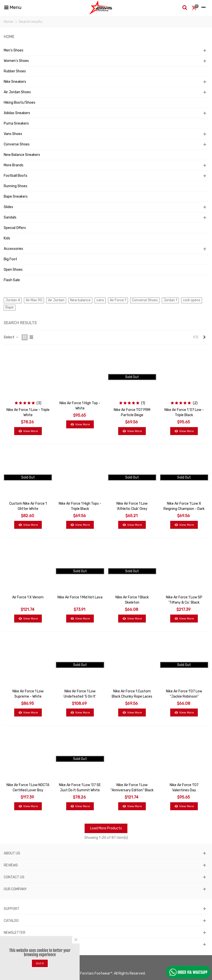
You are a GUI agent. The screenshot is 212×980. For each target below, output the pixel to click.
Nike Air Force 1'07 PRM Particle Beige (132, 412)
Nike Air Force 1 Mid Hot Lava (80, 597)
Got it (40, 963)
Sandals (10, 217)
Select (11, 337)
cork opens (192, 300)
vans (100, 300)
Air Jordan (56, 300)
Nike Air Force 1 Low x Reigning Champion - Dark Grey (184, 509)
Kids (7, 238)
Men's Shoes (14, 50)
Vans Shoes (13, 134)
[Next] (204, 337)
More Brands (14, 165)
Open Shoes (13, 270)
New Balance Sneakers (22, 155)
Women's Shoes (16, 61)
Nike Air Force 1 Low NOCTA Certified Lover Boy (28, 788)
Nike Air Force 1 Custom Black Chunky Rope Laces (132, 694)
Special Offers (15, 228)
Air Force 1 (118, 300)
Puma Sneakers (16, 123)
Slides (8, 207)
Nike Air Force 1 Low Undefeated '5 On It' (80, 694)
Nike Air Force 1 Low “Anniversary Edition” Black (132, 788)
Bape (10, 307)
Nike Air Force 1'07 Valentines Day (184, 788)
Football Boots (16, 176)
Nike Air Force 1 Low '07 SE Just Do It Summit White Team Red (80, 790)
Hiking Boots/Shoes (20, 103)
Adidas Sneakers (17, 113)
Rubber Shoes (15, 71)
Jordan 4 (13, 300)
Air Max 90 (34, 300)
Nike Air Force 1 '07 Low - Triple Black (184, 412)
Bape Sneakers (16, 197)
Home (9, 37)
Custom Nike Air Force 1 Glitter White (28, 506)
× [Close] (76, 940)
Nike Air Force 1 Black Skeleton (132, 600)
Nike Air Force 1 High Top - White (80, 406)
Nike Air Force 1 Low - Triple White (28, 412)
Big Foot (10, 259)
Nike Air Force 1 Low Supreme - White (28, 694)
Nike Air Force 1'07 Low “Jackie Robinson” (184, 694)
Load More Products (106, 828)
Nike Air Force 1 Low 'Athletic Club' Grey (132, 506)
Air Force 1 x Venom (28, 597)
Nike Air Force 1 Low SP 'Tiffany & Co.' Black (184, 600)
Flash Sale (12, 280)
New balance (80, 300)
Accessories (13, 249)
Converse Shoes (17, 144)
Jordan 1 (170, 300)
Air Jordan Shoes (17, 92)
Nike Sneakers (15, 82)
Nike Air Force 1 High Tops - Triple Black (80, 506)
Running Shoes (16, 186)
